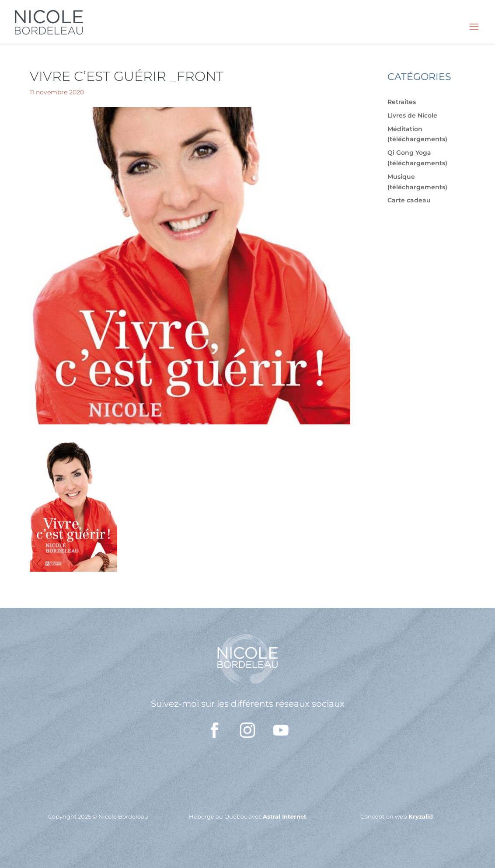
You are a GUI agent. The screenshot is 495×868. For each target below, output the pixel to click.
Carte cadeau (409, 200)
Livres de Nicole (412, 115)
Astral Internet (285, 816)
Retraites (402, 102)
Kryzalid (421, 816)
